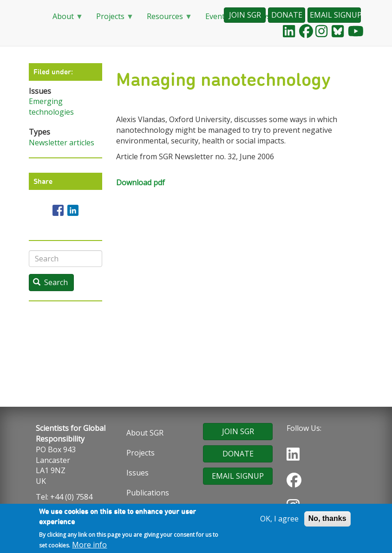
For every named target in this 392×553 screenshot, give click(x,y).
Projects (111, 19)
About (64, 19)
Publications (148, 493)
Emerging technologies (51, 107)
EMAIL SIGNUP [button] (335, 15)
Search (50, 282)
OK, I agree (279, 520)
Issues (137, 473)
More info (89, 546)
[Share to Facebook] (58, 210)
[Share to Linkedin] (73, 210)
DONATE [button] (287, 15)
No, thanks (327, 520)
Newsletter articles (62, 143)
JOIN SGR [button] (245, 15)
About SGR (145, 433)
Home (33, 17)
